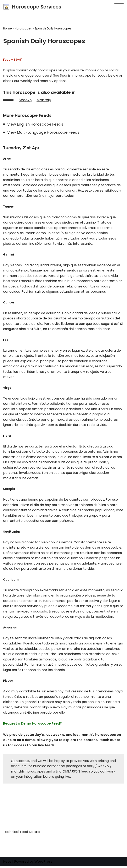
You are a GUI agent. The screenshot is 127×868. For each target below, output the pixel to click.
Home (7, 28)
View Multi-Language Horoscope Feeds (43, 132)
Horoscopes (23, 28)
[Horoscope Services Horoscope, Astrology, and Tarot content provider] (32, 7)
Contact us (20, 763)
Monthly (44, 100)
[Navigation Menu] (119, 7)
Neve (7, 864)
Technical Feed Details (22, 834)
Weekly (26, 100)
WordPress (43, 864)
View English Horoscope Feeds (35, 124)
